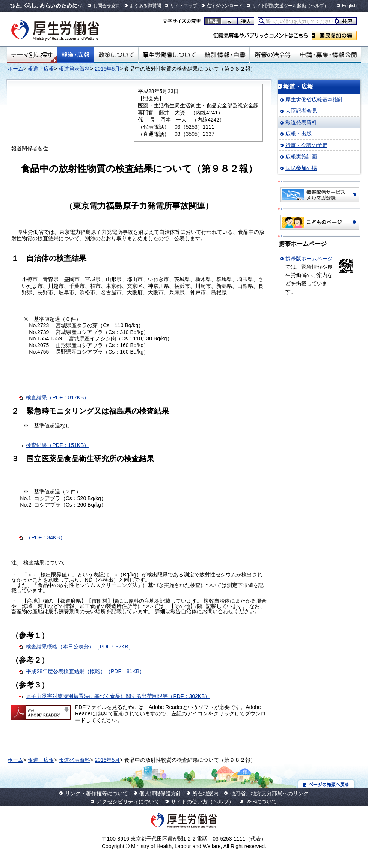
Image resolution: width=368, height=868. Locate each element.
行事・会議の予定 (306, 145)
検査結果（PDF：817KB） (57, 397)
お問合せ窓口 (107, 6)
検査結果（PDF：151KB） (57, 445)
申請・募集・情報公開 (328, 55)
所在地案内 (205, 793)
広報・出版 (299, 134)
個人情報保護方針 (160, 793)
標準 (213, 21)
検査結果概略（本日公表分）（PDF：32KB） (80, 647)
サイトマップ (184, 6)
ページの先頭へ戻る (327, 784)
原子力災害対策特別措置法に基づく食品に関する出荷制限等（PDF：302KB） (118, 696)
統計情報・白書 (225, 55)
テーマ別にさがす (32, 55)
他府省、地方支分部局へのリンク (269, 793)
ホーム (15, 69)
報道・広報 (75, 55)
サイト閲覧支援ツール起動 (279, 6)
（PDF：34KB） (45, 537)
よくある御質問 (145, 6)
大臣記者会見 (301, 111)
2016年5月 (107, 69)
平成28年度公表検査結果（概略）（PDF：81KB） (85, 671)
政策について (116, 55)
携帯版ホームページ (309, 259)
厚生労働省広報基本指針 (314, 99)
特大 (246, 21)
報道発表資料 (74, 69)
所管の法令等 (272, 55)
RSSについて (261, 802)
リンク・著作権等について (97, 793)
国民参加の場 (334, 35)
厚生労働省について (169, 55)
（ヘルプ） (317, 6)
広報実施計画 (301, 156)
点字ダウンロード (225, 6)
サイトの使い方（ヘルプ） (202, 802)
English (349, 6)
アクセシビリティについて (128, 802)
